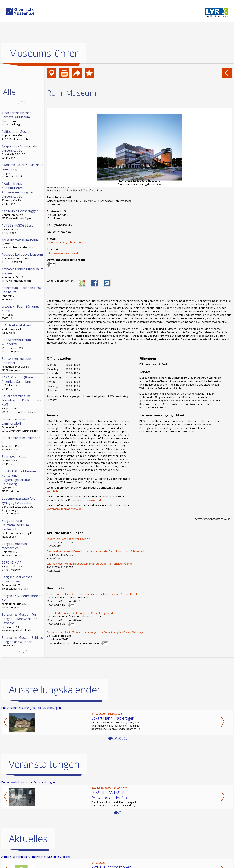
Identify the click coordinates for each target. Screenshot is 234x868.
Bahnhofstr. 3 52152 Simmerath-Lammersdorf (23, 425)
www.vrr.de (96, 500)
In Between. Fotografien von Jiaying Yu (69, 539)
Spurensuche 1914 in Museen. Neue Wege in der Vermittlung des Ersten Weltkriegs (95, 632)
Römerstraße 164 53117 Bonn (23, 193)
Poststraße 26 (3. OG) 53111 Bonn (23, 152)
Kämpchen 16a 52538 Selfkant (23, 443)
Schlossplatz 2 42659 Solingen (23, 643)
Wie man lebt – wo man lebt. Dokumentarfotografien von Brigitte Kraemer (90, 564)
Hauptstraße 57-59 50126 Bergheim (23, 566)
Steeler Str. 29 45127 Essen (23, 229)
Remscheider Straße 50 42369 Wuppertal (23, 364)
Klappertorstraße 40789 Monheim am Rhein (23, 135)
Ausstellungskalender (55, 690)
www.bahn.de (55, 491)
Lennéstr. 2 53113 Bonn (23, 293)
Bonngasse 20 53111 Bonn (23, 460)
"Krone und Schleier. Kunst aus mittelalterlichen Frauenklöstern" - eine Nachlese (94, 594)
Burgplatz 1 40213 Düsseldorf (23, 170)
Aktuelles (28, 839)
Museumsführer (44, 53)
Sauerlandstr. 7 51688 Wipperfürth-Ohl (23, 583)
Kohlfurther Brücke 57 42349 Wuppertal (23, 601)
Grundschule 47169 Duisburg (23, 118)
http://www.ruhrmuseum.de (63, 253)
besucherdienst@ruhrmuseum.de (67, 242)
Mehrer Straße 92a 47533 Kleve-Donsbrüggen (23, 214)
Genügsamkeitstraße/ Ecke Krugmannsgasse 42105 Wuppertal (23, 506)
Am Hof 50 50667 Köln (23, 312)
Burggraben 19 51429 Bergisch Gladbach (23, 622)
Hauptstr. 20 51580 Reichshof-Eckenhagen (23, 404)
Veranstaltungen (44, 764)
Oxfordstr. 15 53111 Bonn (23, 383)
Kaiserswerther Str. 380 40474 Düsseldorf (23, 258)
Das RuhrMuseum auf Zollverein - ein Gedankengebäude (81, 613)
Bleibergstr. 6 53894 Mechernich (23, 549)
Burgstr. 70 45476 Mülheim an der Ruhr (23, 243)
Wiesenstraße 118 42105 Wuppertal (23, 345)
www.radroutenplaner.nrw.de (64, 509)
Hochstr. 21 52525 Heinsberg (23, 481)
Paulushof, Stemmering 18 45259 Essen (23, 528)
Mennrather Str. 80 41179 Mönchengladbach (23, 275)
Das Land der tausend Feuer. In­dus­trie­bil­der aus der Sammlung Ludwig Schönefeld (95, 551)
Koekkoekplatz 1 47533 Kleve (23, 329)
